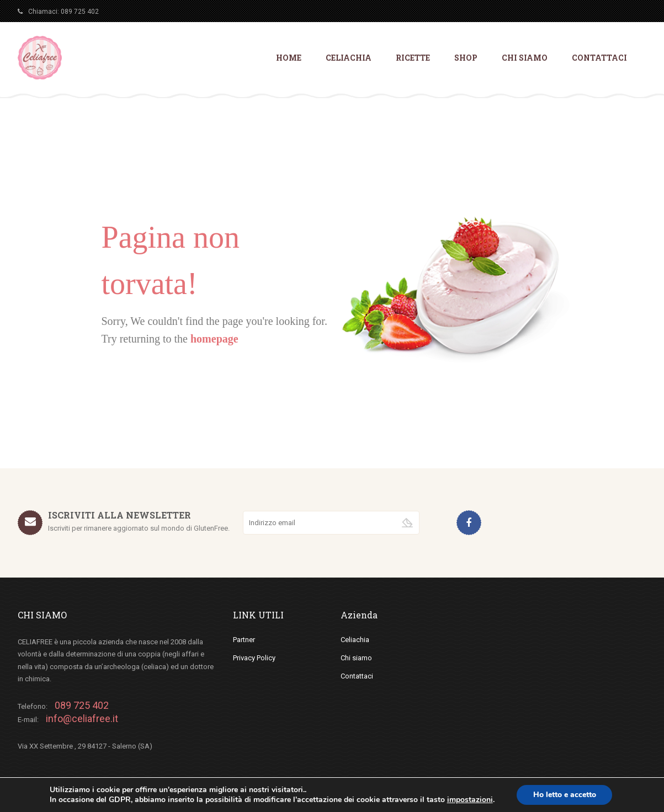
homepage (214, 339)
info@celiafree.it (82, 718)
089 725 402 (80, 12)
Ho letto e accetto (565, 795)
